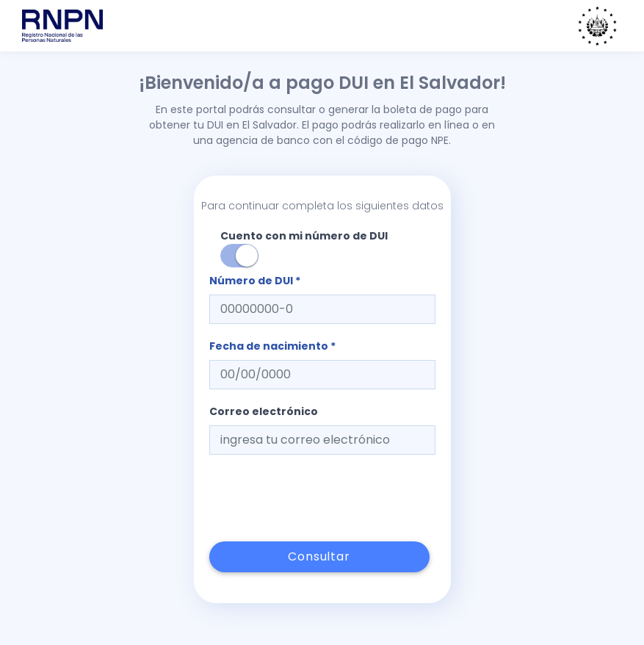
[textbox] (322, 309)
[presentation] (321, 498)
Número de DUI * (255, 281)
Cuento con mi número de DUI (304, 248)
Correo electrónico (264, 411)
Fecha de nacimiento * (272, 346)
